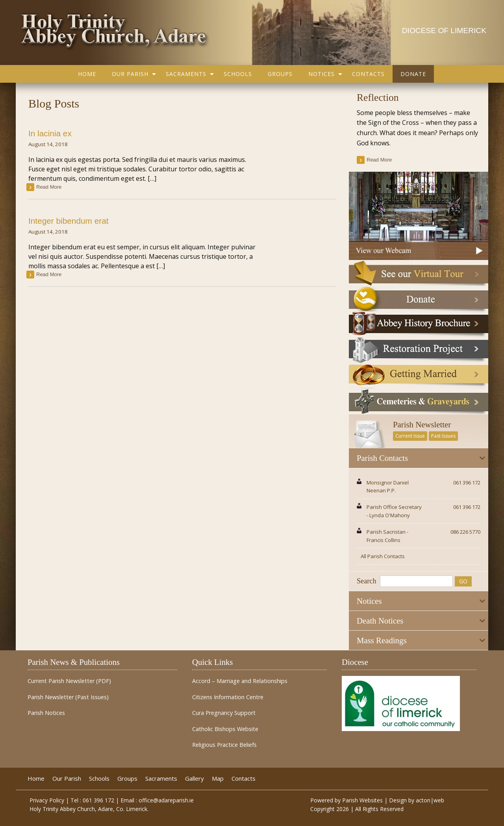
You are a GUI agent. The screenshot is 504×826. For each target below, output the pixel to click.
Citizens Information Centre (228, 697)
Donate (413, 74)
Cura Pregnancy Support (224, 713)
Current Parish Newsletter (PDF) (69, 681)
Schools (238, 74)
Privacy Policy (47, 800)
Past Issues (443, 436)
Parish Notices (46, 713)
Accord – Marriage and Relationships (240, 681)
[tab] (419, 458)
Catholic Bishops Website (225, 729)
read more (49, 187)
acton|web (430, 800)
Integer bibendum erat (68, 221)
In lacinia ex (50, 133)
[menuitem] (87, 74)
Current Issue (410, 436)
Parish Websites (362, 800)
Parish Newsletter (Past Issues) (68, 697)
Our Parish (130, 74)
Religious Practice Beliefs (224, 745)
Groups (280, 74)
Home (87, 74)
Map (218, 779)
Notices (321, 74)
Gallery (195, 779)
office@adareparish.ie (166, 800)
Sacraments (186, 74)
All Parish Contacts (383, 556)
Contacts (368, 74)
